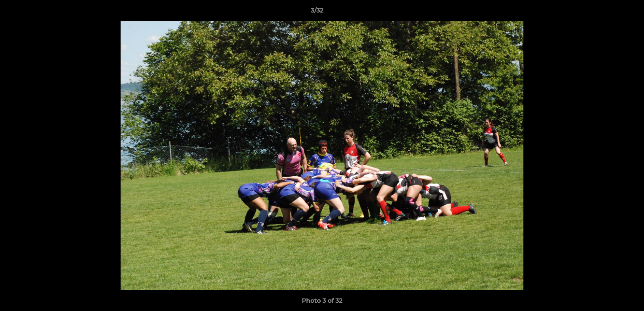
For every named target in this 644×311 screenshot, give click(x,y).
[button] (608, 13)
